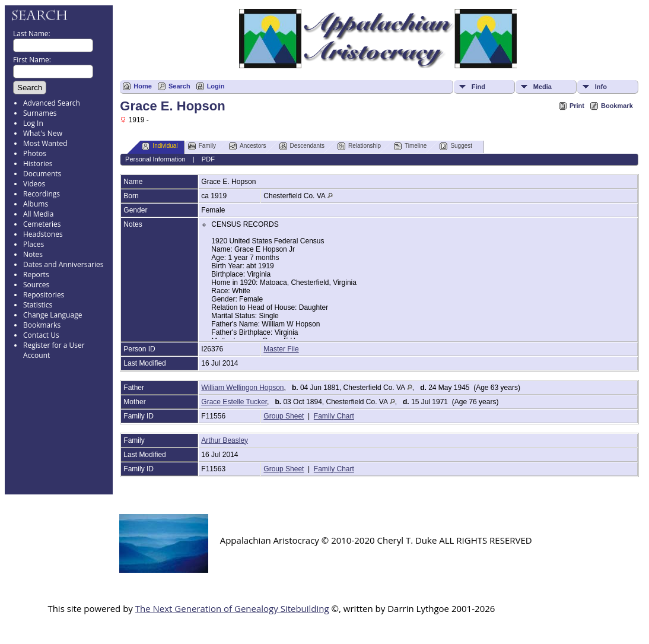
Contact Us (41, 335)
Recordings (42, 194)
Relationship (359, 146)
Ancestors (247, 146)
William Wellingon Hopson (242, 388)
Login (216, 86)
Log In (33, 123)
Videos (34, 184)
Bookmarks (42, 325)
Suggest (456, 146)
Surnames (40, 113)
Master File (281, 349)
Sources (36, 285)
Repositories (44, 295)
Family (202, 146)
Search (179, 86)
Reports (36, 275)
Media (543, 87)
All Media (38, 214)
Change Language (53, 315)
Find (478, 87)
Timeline (410, 146)
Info (601, 87)
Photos (35, 153)
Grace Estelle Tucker (234, 402)
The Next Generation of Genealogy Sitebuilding (232, 608)
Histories (38, 164)
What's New (43, 133)
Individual (160, 146)
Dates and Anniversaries (63, 264)
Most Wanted (45, 143)
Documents (42, 174)
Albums (36, 204)
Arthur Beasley (225, 440)
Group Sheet (284, 416)
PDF (208, 159)
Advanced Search (52, 103)
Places (34, 244)
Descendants (302, 146)
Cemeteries (42, 224)
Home (143, 86)
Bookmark (617, 106)
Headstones (43, 234)
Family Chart (334, 416)
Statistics (38, 305)
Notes (33, 254)
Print (577, 106)
